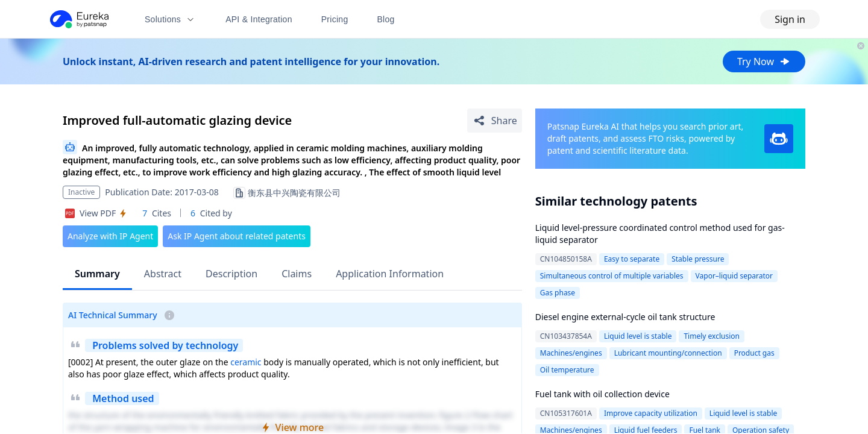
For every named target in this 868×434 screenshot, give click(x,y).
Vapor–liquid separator (734, 276)
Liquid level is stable (638, 336)
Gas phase (558, 293)
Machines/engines (571, 353)
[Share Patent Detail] (495, 121)
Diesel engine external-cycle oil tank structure (625, 317)
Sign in (790, 19)
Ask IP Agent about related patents (237, 236)
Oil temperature (567, 370)
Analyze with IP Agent (110, 236)
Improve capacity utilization (651, 413)
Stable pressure (698, 259)
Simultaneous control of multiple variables (612, 276)
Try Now (764, 61)
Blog (386, 19)
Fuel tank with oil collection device (602, 394)
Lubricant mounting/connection (668, 353)
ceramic (246, 362)
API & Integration (259, 19)
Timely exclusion (712, 336)
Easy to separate (632, 259)
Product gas (754, 353)
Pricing (335, 19)
